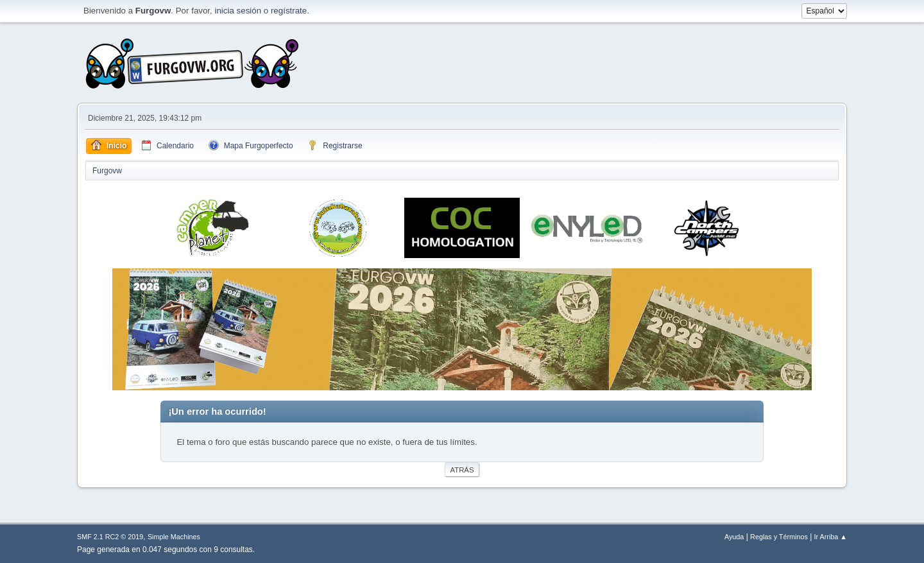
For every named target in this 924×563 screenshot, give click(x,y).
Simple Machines (174, 537)
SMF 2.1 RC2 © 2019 (110, 537)
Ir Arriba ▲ (831, 537)
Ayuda (734, 537)
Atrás (462, 470)
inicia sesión (238, 11)
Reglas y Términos (779, 537)
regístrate (289, 11)
